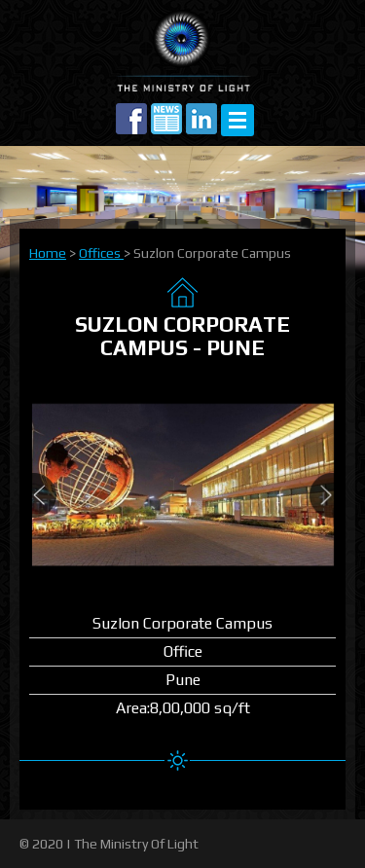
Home (48, 253)
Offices (101, 253)
